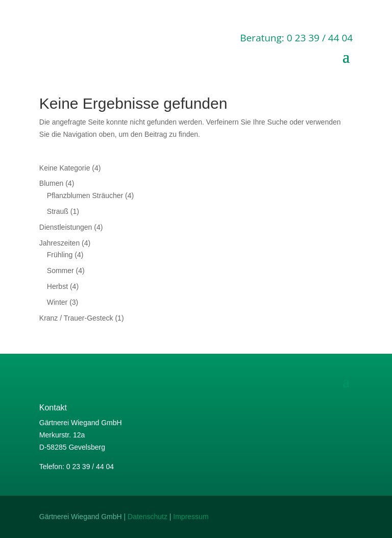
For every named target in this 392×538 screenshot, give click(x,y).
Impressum (191, 517)
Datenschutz (148, 517)
